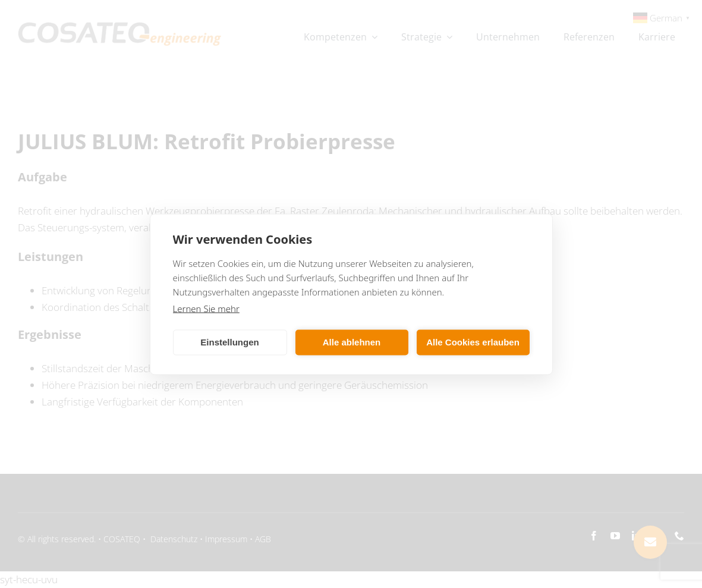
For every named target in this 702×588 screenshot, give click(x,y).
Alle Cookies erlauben (473, 342)
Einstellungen (229, 342)
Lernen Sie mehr (206, 308)
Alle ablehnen (352, 342)
